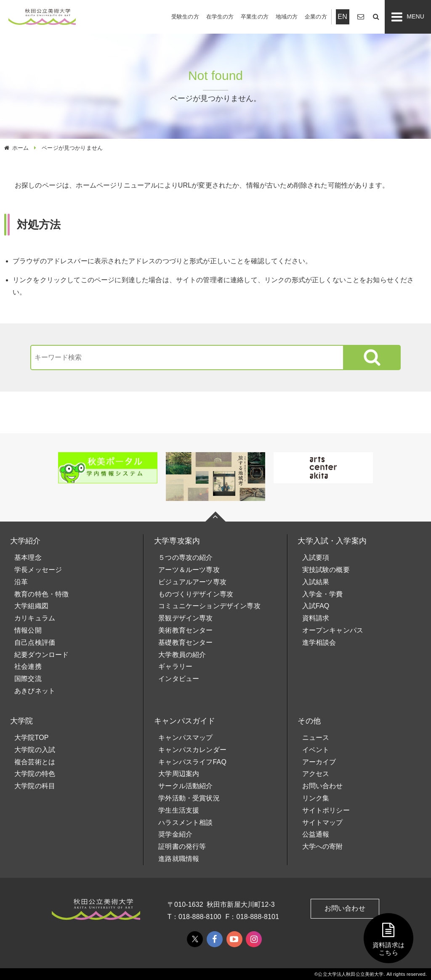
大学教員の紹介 (182, 655)
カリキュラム (35, 618)
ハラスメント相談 (185, 822)
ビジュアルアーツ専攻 (192, 582)
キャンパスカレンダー (192, 750)
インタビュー (179, 679)
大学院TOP (32, 738)
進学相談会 (319, 642)
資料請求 (316, 618)
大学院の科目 (35, 786)
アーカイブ (319, 762)
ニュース (316, 738)
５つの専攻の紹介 (185, 558)
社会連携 (28, 666)
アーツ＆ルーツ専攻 (189, 570)
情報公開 (28, 630)
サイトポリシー (326, 810)
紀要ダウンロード (41, 655)
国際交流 (28, 679)
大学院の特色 (35, 774)
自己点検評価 (35, 642)
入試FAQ (316, 606)
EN (342, 17)
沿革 (21, 582)
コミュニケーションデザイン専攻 (209, 606)
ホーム (20, 148)
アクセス (316, 774)
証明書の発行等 (182, 846)
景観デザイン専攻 (185, 618)
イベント (316, 750)
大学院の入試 (35, 750)
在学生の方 (220, 17)
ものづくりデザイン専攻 (196, 594)
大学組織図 (31, 606)
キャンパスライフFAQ (192, 762)
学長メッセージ (38, 570)
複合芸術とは (35, 762)
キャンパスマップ (185, 738)
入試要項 (316, 558)
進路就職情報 (179, 859)
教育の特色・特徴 (41, 594)
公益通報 (316, 834)
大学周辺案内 (179, 774)
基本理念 (28, 558)
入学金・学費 (323, 594)
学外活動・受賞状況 (189, 798)
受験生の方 (185, 17)
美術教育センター (185, 630)
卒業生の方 (255, 17)
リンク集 (316, 798)
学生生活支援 (179, 810)
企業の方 (316, 17)
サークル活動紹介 (185, 786)
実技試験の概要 (326, 570)
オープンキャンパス (333, 630)
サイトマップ (323, 822)
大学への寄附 (323, 846)
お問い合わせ (323, 786)
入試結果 (316, 582)
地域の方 (287, 17)
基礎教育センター (185, 642)
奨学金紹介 (175, 834)
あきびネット (35, 691)
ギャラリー (175, 666)
